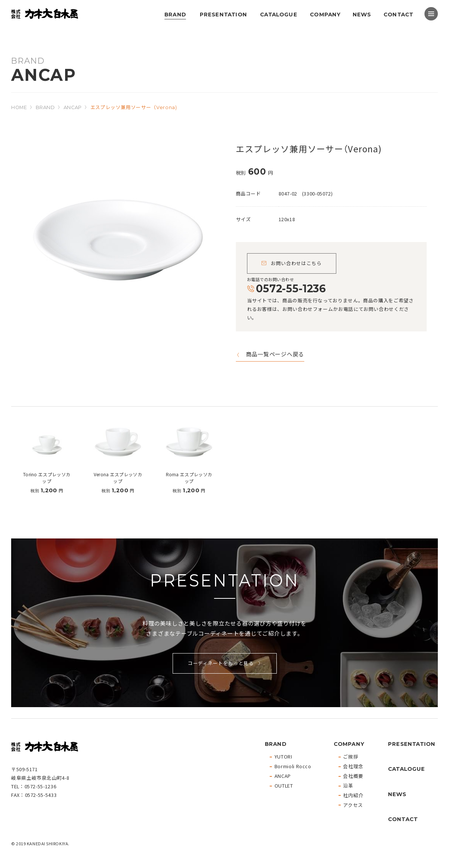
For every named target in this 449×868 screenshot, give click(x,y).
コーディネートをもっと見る (221, 663)
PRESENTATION (223, 14)
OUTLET (284, 786)
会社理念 (353, 767)
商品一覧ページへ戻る (275, 355)
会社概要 (353, 776)
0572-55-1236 (291, 288)
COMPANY (325, 14)
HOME (19, 107)
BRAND (175, 14)
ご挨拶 (351, 757)
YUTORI (283, 757)
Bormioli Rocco (293, 767)
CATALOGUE (279, 14)
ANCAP (73, 107)
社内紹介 (353, 796)
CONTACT (398, 14)
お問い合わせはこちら (296, 263)
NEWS (361, 14)
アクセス (353, 805)
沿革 (348, 786)
